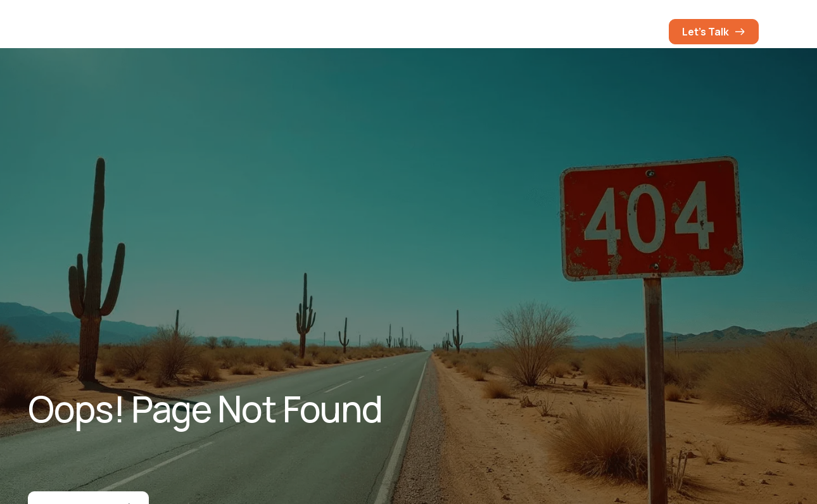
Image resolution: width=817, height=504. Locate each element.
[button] (646, 32)
